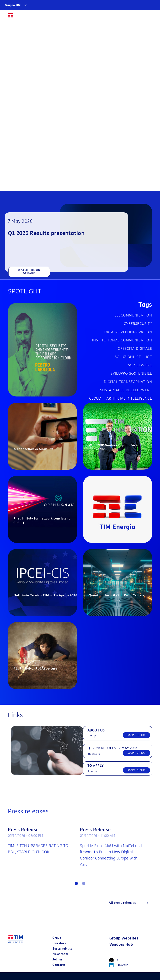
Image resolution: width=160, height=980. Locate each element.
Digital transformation (128, 382)
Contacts (59, 965)
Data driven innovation (128, 332)
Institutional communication (122, 340)
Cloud (95, 398)
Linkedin (119, 965)
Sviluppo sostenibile (131, 374)
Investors (59, 943)
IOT (149, 357)
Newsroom (60, 954)
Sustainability (62, 949)
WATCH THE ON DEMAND (29, 272)
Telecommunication (132, 315)
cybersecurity (138, 324)
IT (141, 17)
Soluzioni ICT (128, 357)
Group (57, 938)
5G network (140, 365)
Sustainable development (126, 390)
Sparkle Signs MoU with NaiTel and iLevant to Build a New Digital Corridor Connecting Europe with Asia (111, 855)
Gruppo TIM (13, 5)
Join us (57, 960)
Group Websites (124, 938)
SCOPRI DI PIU (136, 735)
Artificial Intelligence (129, 398)
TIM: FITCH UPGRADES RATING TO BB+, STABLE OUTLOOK (38, 849)
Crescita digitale (135, 349)
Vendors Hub (121, 944)
